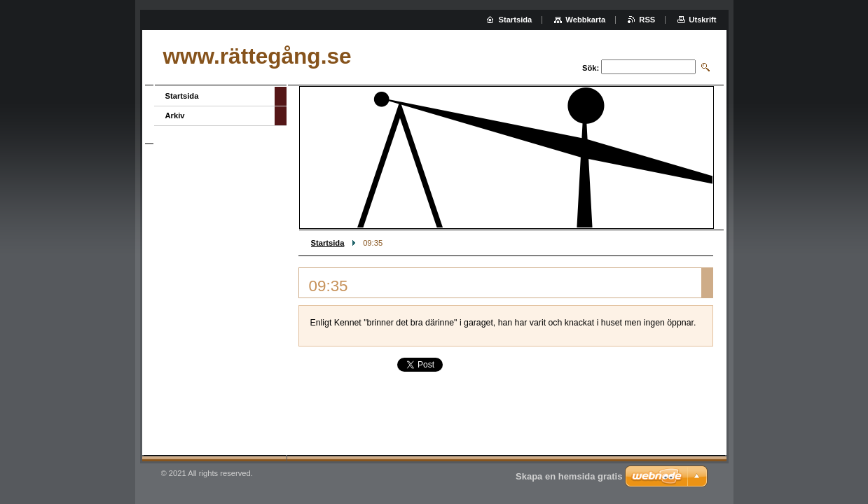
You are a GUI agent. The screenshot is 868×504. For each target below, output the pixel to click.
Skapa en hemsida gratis (569, 476)
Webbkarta (585, 20)
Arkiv (175, 115)
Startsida (328, 243)
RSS (647, 20)
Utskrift (702, 20)
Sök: (591, 68)
